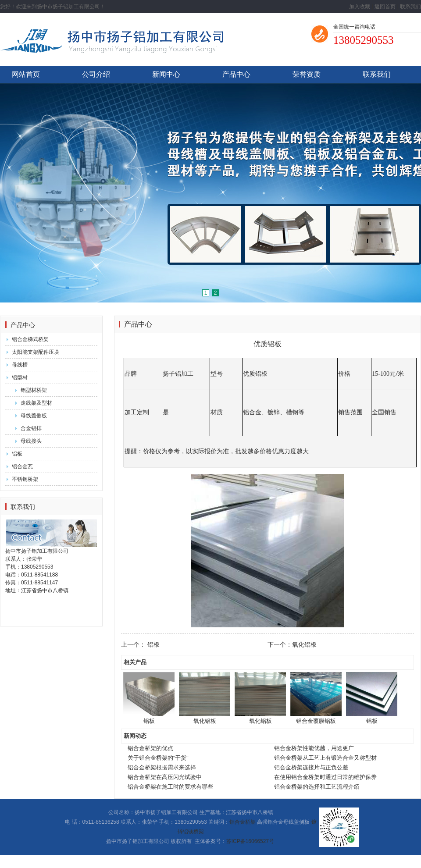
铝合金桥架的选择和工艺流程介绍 (317, 787)
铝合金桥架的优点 (150, 748)
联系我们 (410, 7)
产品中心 (236, 74)
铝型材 (20, 377)
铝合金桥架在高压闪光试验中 (165, 777)
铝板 (17, 454)
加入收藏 (360, 7)
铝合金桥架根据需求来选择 (162, 767)
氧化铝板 (304, 644)
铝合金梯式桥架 (30, 339)
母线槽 (20, 365)
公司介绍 (96, 74)
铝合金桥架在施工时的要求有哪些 (170, 787)
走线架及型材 (36, 403)
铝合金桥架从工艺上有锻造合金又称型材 (325, 758)
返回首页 (385, 7)
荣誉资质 (307, 74)
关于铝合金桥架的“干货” (158, 758)
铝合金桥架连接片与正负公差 (311, 767)
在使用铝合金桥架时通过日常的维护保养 (325, 777)
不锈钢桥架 (25, 479)
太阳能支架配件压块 (36, 352)
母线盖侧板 (34, 416)
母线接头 (31, 441)
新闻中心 (166, 74)
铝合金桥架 (243, 822)
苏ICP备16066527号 (250, 841)
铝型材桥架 (34, 390)
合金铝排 (31, 428)
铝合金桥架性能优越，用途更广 (314, 748)
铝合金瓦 (22, 466)
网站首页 (26, 74)
